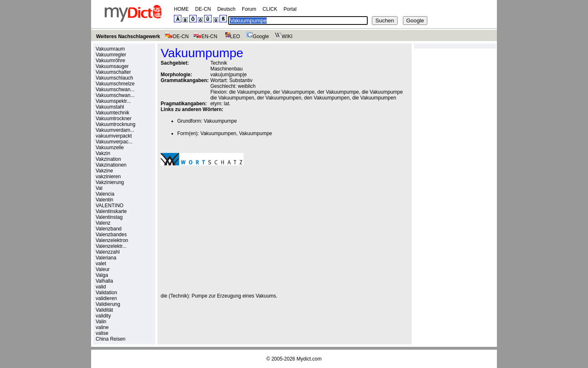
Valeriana (106, 258)
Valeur (103, 269)
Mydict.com (309, 359)
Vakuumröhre (110, 61)
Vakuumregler (111, 55)
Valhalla (104, 281)
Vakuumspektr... (113, 101)
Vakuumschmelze (115, 84)
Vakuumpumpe (220, 121)
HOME (181, 9)
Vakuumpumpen (218, 133)
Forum (249, 9)
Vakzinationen (111, 165)
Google (257, 36)
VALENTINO (110, 206)
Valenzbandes (111, 235)
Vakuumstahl (110, 107)
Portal (290, 9)
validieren (106, 298)
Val (99, 188)
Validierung (108, 304)
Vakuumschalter (113, 72)
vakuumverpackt (114, 136)
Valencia (105, 194)
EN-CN (205, 36)
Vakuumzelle (110, 148)
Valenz (103, 223)
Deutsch (227, 9)
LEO (231, 36)
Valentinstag (109, 217)
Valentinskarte (111, 211)
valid (101, 287)
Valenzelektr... (111, 246)
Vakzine (104, 171)
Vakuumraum (110, 49)
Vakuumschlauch (114, 78)
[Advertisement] (230, 229)
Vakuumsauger (112, 66)
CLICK (270, 9)
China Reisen (111, 339)
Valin (101, 322)
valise (102, 333)
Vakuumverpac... (114, 142)
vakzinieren (108, 177)
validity (103, 316)
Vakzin (103, 153)
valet (101, 264)
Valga (102, 275)
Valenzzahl (108, 252)
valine (102, 327)
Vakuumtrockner (113, 119)
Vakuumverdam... (115, 130)
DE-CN (203, 9)
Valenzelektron (112, 240)
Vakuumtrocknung (116, 124)
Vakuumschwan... (115, 90)
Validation (106, 293)
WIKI (283, 36)
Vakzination (108, 159)
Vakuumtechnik (112, 113)
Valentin (104, 200)
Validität (104, 310)
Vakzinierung (110, 182)
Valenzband (109, 229)
